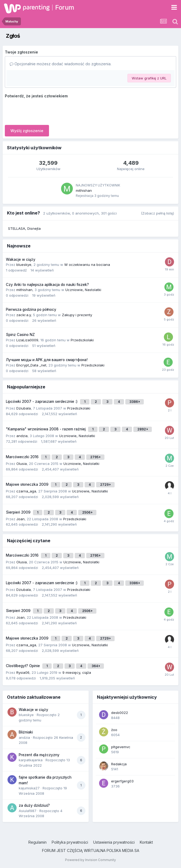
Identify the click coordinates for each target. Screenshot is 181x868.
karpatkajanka (31, 760)
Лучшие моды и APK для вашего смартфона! (47, 360)
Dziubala (24, 408)
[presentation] (46, 110)
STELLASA (17, 228)
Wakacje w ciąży (21, 259)
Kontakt (146, 842)
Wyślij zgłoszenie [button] (27, 131)
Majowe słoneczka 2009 (28, 484)
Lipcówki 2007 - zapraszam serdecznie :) (42, 402)
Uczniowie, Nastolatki (83, 290)
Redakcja (119, 764)
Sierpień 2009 (19, 512)
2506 (87, 512)
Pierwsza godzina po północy (31, 309)
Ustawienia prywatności (114, 842)
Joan (20, 519)
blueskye (24, 265)
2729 (105, 485)
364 (96, 666)
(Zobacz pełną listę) (157, 213)
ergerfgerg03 (122, 781)
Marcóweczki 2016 (23, 457)
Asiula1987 (28, 811)
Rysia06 (23, 672)
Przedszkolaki (82, 340)
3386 (135, 402)
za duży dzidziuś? (34, 805)
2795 (95, 457)
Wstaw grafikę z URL (149, 78)
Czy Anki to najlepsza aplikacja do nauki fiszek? (47, 285)
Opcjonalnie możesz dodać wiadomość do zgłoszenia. (61, 64)
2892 (143, 429)
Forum (65, 7)
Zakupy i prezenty (77, 315)
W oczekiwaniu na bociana (87, 265)
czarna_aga (26, 491)
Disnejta (34, 228)
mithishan (84, 190)
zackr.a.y (24, 315)
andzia (22, 436)
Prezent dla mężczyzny (39, 755)
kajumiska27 (29, 788)
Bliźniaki (26, 732)
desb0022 (120, 713)
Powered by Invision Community (90, 860)
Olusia (22, 464)
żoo (114, 730)
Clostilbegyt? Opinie (23, 666)
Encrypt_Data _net (31, 365)
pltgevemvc (121, 747)
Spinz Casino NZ (20, 335)
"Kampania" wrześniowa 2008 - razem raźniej (46, 429)
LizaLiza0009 (27, 340)
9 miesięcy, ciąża (77, 672)
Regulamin (37, 842)
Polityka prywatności (70, 842)
